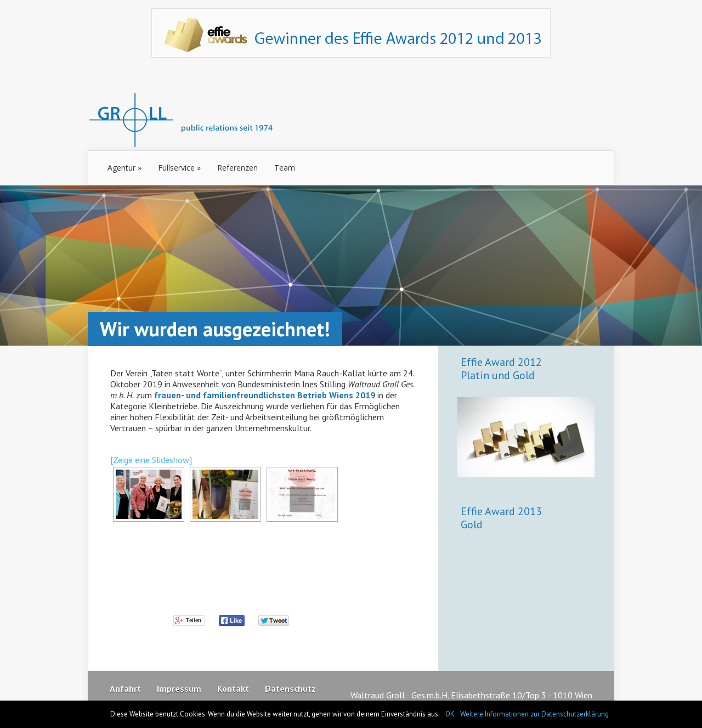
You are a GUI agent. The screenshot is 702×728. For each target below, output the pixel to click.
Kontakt (233, 689)
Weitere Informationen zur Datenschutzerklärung (534, 714)
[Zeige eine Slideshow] (151, 460)
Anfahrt (125, 689)
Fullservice (179, 168)
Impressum (179, 689)
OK (450, 714)
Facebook (232, 622)
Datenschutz (290, 689)
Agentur (124, 168)
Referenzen (237, 168)
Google (190, 622)
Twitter (274, 622)
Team (285, 168)
